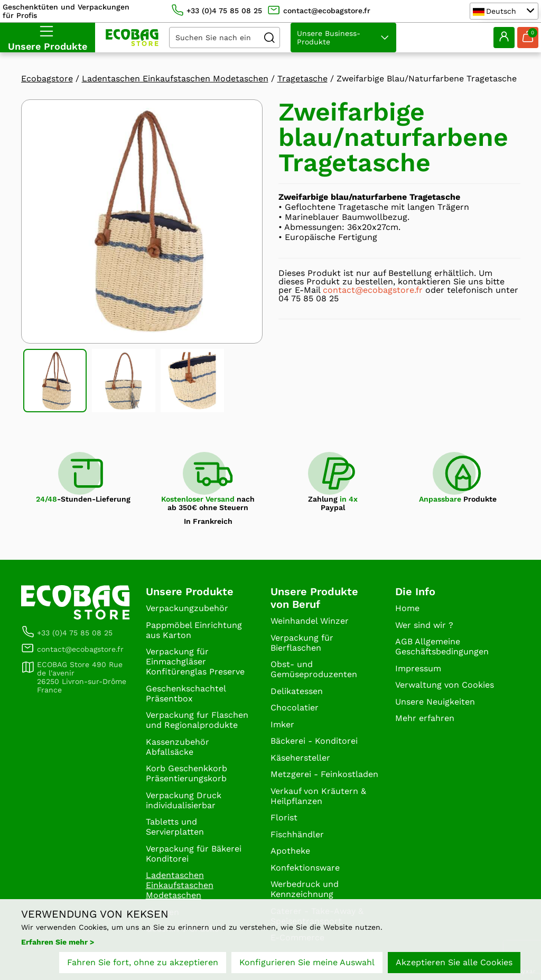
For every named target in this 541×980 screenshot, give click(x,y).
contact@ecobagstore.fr (373, 290)
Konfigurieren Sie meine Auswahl (307, 963)
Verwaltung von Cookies (445, 685)
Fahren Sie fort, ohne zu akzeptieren (143, 963)
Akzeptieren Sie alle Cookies (454, 963)
